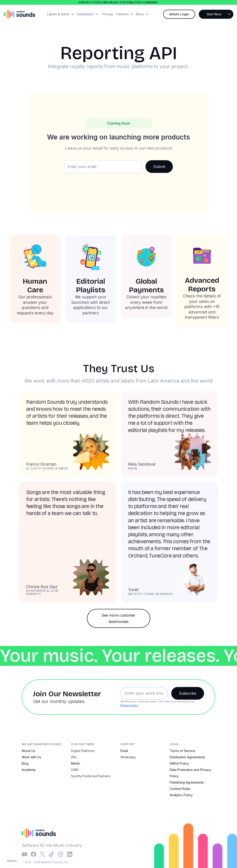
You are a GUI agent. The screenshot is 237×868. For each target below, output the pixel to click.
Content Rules (180, 789)
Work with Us (31, 757)
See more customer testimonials (118, 618)
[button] (62, 14)
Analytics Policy (181, 795)
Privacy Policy (129, 705)
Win (74, 757)
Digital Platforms (83, 751)
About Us (28, 751)
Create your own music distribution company (118, 2)
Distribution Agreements (187, 757)
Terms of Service (183, 751)
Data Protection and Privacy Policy (190, 773)
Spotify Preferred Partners (91, 776)
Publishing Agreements (187, 782)
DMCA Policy (179, 763)
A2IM (75, 770)
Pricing (108, 14)
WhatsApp (128, 757)
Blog (25, 763)
